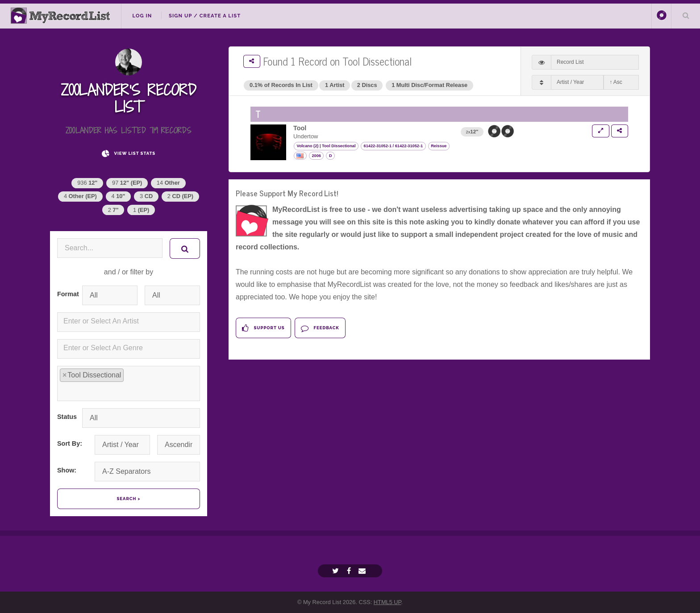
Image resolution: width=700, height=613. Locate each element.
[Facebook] (350, 571)
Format (66, 294)
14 (168, 183)
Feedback (320, 328)
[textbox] (130, 321)
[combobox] (129, 322)
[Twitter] (337, 571)
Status (66, 417)
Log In (142, 16)
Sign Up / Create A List (205, 16)
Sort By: (70, 443)
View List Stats (129, 154)
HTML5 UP (387, 602)
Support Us (263, 328)
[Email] (363, 571)
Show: (67, 470)
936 (87, 183)
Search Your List (686, 15)
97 (127, 183)
